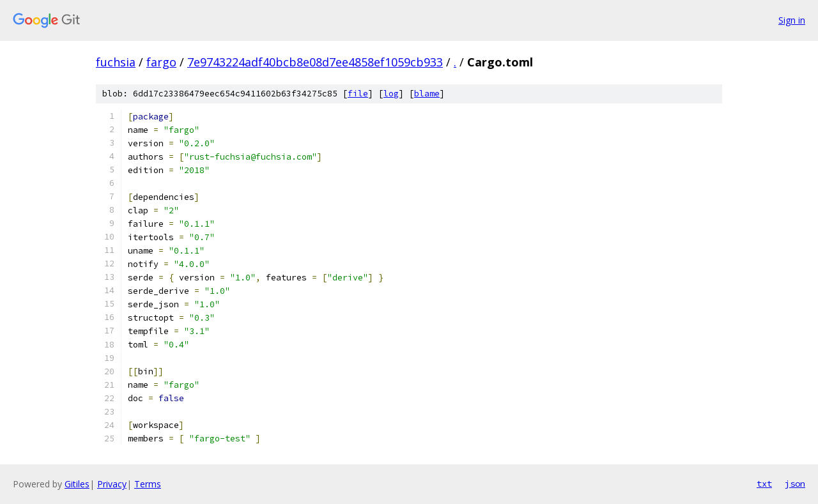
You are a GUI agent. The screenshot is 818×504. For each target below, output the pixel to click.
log (391, 94)
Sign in (792, 20)
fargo (161, 62)
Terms (148, 484)
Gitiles (77, 484)
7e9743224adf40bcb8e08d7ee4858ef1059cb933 (315, 62)
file (358, 94)
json (795, 484)
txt (764, 484)
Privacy (112, 484)
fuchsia (116, 62)
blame (427, 94)
